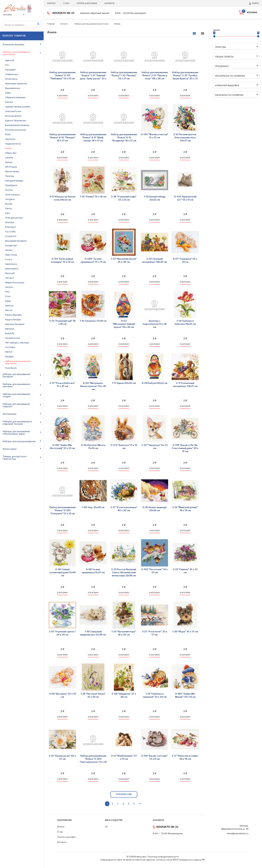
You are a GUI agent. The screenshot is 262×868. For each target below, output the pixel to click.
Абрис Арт (11, 153)
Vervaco (10, 277)
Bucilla (9, 203)
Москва (14, 15)
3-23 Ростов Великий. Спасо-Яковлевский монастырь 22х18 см (124, 573)
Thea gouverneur (14, 217)
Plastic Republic (13, 314)
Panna (8, 208)
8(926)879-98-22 (63, 13)
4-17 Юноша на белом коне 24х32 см (62, 198)
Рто (7, 65)
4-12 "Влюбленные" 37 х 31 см (124, 757)
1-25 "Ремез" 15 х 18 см (93, 197)
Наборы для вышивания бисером (22, 375)
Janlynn (9, 287)
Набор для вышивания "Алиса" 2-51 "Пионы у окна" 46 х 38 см (155, 76)
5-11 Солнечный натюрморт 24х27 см (185, 385)
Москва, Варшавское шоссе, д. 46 (235, 827)
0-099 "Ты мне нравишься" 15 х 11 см (93, 260)
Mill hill (9, 351)
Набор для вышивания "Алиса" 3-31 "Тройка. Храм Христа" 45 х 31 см (185, 76)
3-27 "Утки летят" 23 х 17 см (155, 633)
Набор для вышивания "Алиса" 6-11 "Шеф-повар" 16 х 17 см (93, 138)
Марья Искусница (15, 282)
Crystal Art (11, 236)
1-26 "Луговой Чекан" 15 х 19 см (93, 695)
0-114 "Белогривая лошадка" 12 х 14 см (62, 260)
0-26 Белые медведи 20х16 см (155, 509)
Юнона (9, 102)
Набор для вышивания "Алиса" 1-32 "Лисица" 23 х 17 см (124, 76)
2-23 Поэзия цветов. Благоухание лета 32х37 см (185, 138)
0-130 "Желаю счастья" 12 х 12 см (155, 136)
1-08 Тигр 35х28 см (93, 507)
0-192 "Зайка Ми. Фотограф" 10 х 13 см (62, 447)
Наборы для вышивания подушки (22, 405)
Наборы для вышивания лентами (22, 385)
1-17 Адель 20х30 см (124, 383)
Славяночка (11, 74)
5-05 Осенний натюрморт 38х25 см (155, 260)
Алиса (8, 148)
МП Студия (11, 166)
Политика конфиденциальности (163, 856)
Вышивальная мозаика (17, 125)
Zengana (10, 199)
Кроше (9, 162)
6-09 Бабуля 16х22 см (155, 383)
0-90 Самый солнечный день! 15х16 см (62, 573)
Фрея (8, 301)
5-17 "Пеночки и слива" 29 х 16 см (185, 757)
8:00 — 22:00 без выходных (131, 13)
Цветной (10, 60)
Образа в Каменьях (15, 97)
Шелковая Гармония (16, 83)
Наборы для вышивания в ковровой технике (22, 422)
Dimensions (11, 78)
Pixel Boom (11, 368)
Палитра (10, 176)
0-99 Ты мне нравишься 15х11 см (93, 571)
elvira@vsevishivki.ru (238, 833)
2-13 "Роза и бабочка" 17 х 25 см (62, 385)
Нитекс (9, 250)
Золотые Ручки (13, 111)
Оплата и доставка (87, 3)
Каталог (51, 3)
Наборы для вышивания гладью (22, 395)
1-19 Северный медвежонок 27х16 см (93, 633)
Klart (8, 213)
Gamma (9, 305)
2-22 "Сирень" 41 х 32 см (185, 571)
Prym (8, 296)
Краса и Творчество (16, 120)
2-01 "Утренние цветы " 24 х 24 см (62, 633)
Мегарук (10, 328)
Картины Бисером (15, 324)
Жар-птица (11, 254)
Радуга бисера (13, 319)
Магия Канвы (12, 171)
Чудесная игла (13, 143)
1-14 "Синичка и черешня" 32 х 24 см (155, 695)
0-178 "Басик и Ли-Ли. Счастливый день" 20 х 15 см (185, 448)
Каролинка (11, 264)
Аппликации (22, 414)
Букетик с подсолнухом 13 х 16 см (155, 324)
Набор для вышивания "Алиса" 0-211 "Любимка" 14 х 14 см (62, 76)
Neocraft (10, 273)
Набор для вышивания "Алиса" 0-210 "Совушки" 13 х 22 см (62, 511)
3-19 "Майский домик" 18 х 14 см (185, 509)
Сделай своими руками (18, 106)
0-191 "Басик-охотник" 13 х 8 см (155, 757)
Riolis (8, 134)
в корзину (62, 96)
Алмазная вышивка (22, 44)
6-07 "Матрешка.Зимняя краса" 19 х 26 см (124, 324)
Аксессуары (22, 448)
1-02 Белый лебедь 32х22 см (155, 198)
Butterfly (10, 333)
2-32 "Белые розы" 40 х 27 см (62, 757)
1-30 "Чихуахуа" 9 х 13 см (155, 447)
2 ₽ (62, 90)
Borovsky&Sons (13, 116)
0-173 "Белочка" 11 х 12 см (124, 447)
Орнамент (11, 69)
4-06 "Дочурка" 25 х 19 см (62, 695)
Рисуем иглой (13, 338)
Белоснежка (12, 268)
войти (255, 3)
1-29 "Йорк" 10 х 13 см (185, 632)
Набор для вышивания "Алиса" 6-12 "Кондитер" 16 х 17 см (124, 138)
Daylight (9, 356)
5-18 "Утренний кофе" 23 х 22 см (124, 198)
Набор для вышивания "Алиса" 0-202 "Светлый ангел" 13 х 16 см (93, 759)
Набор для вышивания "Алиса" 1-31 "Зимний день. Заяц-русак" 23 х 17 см (93, 76)
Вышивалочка (13, 88)
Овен (8, 92)
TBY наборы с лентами (17, 342)
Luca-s (9, 259)
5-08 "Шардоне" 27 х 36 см (124, 695)
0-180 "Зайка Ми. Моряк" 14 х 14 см (185, 695)
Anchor (9, 190)
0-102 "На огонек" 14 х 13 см (155, 571)
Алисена (10, 222)
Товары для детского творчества (22, 457)
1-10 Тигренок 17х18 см (93, 321)
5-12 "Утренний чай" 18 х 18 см (62, 323)
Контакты (109, 3)
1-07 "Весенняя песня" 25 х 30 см (124, 260)
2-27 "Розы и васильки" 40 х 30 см (124, 509)
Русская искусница (15, 129)
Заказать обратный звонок (95, 13)
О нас (66, 3)
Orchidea (10, 347)
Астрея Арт (11, 245)
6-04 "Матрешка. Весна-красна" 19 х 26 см (93, 386)
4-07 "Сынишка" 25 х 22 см (185, 260)
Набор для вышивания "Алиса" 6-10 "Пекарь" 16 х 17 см (62, 138)
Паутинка (10, 139)
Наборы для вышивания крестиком (22, 53)
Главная (51, 23)
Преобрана (11, 185)
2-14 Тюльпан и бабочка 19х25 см (185, 323)
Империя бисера (14, 180)
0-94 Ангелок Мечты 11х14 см (93, 447)
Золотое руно (13, 194)
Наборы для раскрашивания (22, 441)
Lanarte (9, 157)
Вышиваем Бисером (16, 240)
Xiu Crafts (10, 231)
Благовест (11, 227)
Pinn (7, 291)
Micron (9, 310)
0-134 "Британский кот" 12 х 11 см (185, 198)
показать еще (124, 794)
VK (106, 826)
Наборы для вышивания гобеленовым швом (22, 432)
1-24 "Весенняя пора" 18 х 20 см (124, 633)
